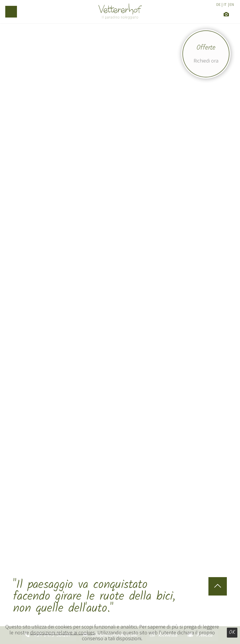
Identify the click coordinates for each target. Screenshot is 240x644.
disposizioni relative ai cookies (63, 632)
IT (225, 5)
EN (232, 5)
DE (219, 5)
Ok (232, 632)
